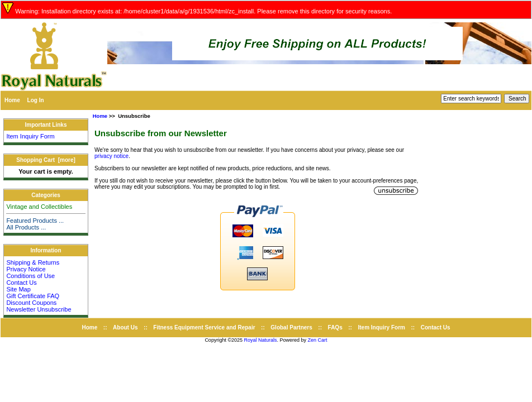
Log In (36, 100)
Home (12, 100)
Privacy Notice (26, 269)
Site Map (18, 289)
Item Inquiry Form (30, 136)
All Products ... (26, 227)
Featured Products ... (35, 221)
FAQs (335, 327)
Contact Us (21, 283)
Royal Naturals (261, 340)
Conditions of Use (30, 276)
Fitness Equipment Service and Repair (204, 327)
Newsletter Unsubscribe (39, 309)
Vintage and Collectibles (39, 207)
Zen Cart (318, 340)
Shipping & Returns (33, 262)
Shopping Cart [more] (46, 160)
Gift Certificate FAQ (33, 296)
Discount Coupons (31, 303)
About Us (125, 327)
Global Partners (291, 327)
